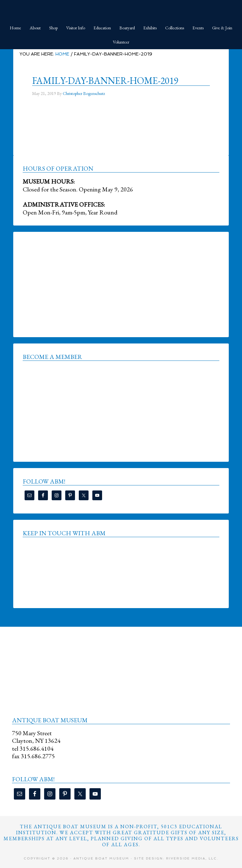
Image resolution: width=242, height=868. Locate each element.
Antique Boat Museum (121, 9)
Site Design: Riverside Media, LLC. (176, 858)
